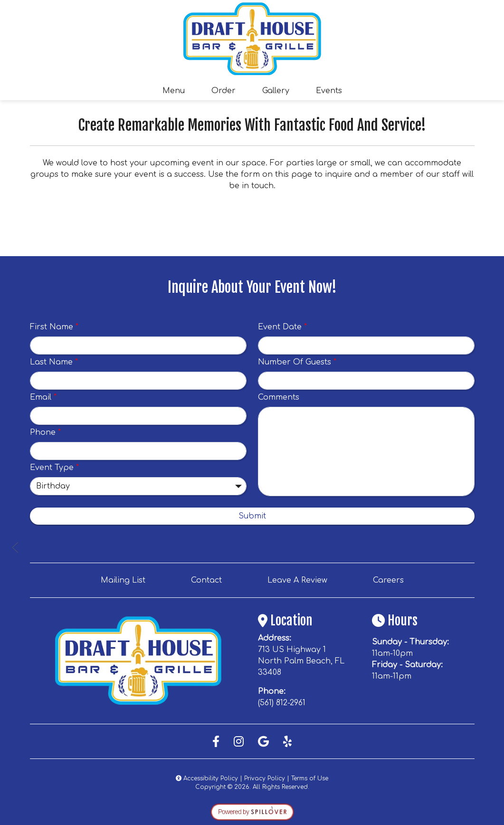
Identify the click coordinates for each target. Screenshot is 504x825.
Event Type (54, 468)
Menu (174, 91)
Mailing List (123, 580)
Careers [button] (392, 579)
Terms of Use (310, 778)
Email (43, 397)
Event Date (282, 327)
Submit (252, 516)
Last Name (54, 362)
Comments (279, 397)
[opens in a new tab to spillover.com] (252, 812)
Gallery (276, 91)
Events (329, 91)
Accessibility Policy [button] (207, 778)
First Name (54, 327)
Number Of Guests (297, 362)
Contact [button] (210, 579)
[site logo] (252, 39)
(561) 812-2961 (282, 703)
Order (226, 90)
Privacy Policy (265, 778)
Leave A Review (301, 579)
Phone (45, 432)
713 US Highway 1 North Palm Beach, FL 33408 (301, 661)
